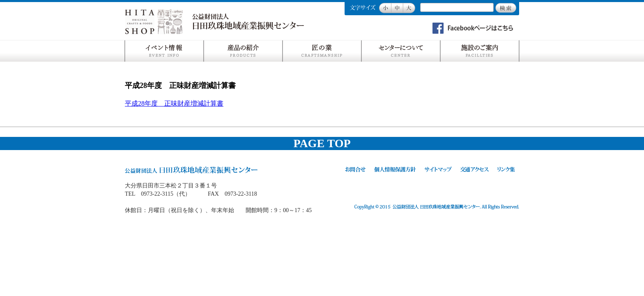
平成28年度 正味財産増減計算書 (174, 103)
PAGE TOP (322, 143)
